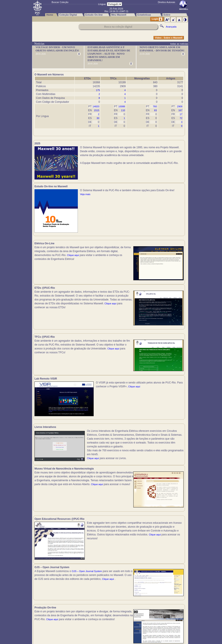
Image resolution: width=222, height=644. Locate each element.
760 (155, 106)
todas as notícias (179, 44)
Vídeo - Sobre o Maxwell (169, 38)
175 (98, 90)
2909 (180, 106)
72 (181, 118)
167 (180, 110)
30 (98, 118)
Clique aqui (73, 258)
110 (123, 110)
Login (157, 19)
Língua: (102, 4)
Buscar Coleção (60, 2)
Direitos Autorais (166, 2)
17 (181, 114)
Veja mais (161, 163)
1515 (96, 110)
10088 (122, 106)
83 (155, 110)
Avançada (171, 27)
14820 (96, 106)
